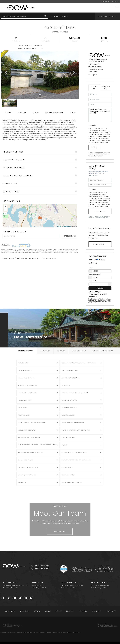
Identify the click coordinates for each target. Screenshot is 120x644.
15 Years (93, 263)
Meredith (64, 445)
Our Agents (93, 75)
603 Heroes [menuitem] (97, 611)
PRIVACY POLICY (77, 632)
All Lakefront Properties (69, 408)
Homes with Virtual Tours (26, 378)
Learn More (99, 244)
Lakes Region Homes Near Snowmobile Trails (76, 460)
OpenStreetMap (67, 226)
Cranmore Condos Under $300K (28, 467)
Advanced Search (61, 16)
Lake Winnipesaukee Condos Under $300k (75, 453)
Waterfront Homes (24, 415)
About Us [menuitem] (83, 611)
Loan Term (93, 260)
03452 (39, 258)
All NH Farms (66, 385)
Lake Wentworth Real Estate (27, 430)
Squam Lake (22, 482)
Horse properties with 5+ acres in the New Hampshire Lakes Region (37, 445)
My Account (115, 2)
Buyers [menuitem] (37, 611)
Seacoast (61, 351)
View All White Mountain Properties (73, 423)
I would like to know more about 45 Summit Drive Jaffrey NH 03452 (100, 115)
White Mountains (79, 351)
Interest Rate (93, 281)
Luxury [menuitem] (59, 611)
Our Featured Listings (25, 370)
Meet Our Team (60, 531)
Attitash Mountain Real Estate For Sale (30, 453)
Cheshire (24, 258)
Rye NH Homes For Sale (25, 460)
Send (93, 147)
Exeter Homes (22, 408)
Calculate (100, 288)
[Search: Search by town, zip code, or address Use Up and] (22, 16)
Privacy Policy (105, 142)
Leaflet (59, 226)
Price (90, 268)
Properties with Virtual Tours (71, 378)
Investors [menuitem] (70, 611)
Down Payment (94, 274)
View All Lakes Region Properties (72, 482)
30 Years (101, 260)
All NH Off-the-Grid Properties (27, 385)
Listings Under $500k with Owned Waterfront (76, 430)
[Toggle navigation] (117, 7)
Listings (12, 258)
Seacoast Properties (68, 415)
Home (5, 258)
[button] (45, 16)
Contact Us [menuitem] (112, 611)
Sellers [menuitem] (48, 611)
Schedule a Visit (106, 87)
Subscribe (99, 211)
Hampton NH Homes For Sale (27, 393)
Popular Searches (26, 351)
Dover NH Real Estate (68, 475)
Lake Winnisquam (67, 467)
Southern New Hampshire (103, 351)
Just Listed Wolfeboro (69, 438)
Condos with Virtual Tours (70, 370)
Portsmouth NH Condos (69, 400)
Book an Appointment (107, 16)
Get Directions (69, 236)
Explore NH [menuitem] (25, 611)
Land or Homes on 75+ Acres (27, 475)
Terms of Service (94, 156)
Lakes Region (45, 351)
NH (18, 258)
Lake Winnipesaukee (25, 400)
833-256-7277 (106, 2)
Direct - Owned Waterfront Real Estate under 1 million (79, 363)
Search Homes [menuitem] (9, 611)
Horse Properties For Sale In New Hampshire (76, 393)
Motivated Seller (23, 363)
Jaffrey (32, 258)
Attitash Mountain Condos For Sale (29, 438)
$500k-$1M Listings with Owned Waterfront (32, 423)
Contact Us (93, 72)
